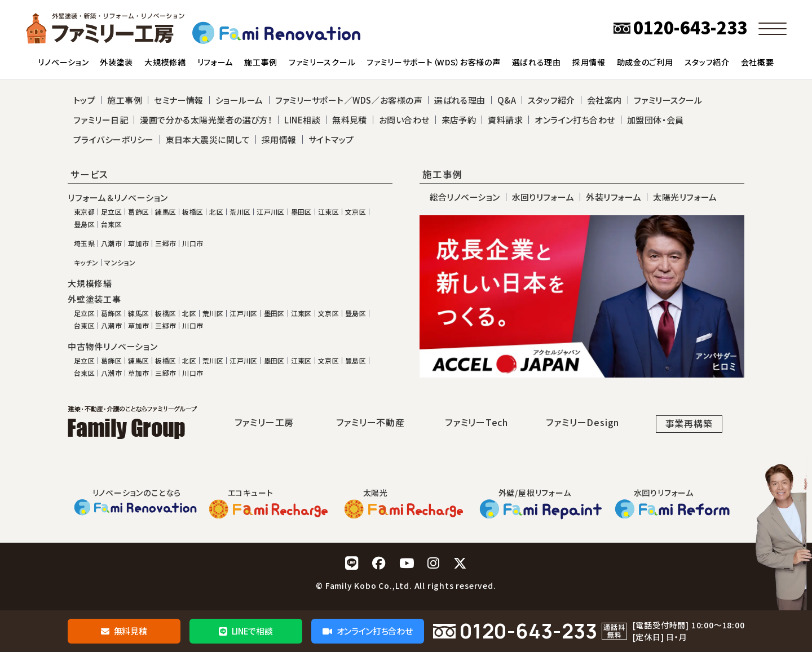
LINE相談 (302, 120)
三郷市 (166, 243)
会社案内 (604, 100)
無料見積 (124, 631)
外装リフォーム (614, 197)
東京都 (84, 212)
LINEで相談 (246, 631)
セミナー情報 (179, 100)
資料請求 (505, 120)
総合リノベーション (465, 197)
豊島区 (84, 224)
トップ (84, 100)
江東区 (328, 212)
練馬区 (166, 212)
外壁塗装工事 (94, 299)
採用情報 (279, 139)
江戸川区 (270, 212)
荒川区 (240, 212)
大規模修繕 (90, 283)
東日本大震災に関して (208, 139)
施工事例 (125, 100)
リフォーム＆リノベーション (118, 198)
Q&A (507, 100)
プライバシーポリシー (114, 139)
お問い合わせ (404, 120)
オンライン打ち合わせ (367, 631)
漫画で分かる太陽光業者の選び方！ (206, 120)
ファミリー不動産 (370, 422)
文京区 (356, 212)
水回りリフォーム (543, 197)
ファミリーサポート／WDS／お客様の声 (349, 100)
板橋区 (193, 212)
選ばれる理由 (460, 100)
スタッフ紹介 (551, 100)
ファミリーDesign (582, 422)
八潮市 (111, 243)
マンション (120, 263)
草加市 (138, 243)
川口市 (193, 243)
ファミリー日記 (101, 120)
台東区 (111, 224)
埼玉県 (84, 243)
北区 (216, 212)
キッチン (86, 263)
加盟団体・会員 (656, 120)
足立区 (111, 212)
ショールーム (239, 100)
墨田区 (301, 212)
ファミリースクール (668, 100)
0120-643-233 (529, 631)
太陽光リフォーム (685, 197)
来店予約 (459, 120)
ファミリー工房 (264, 422)
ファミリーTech (476, 422)
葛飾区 (138, 212)
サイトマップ (331, 139)
